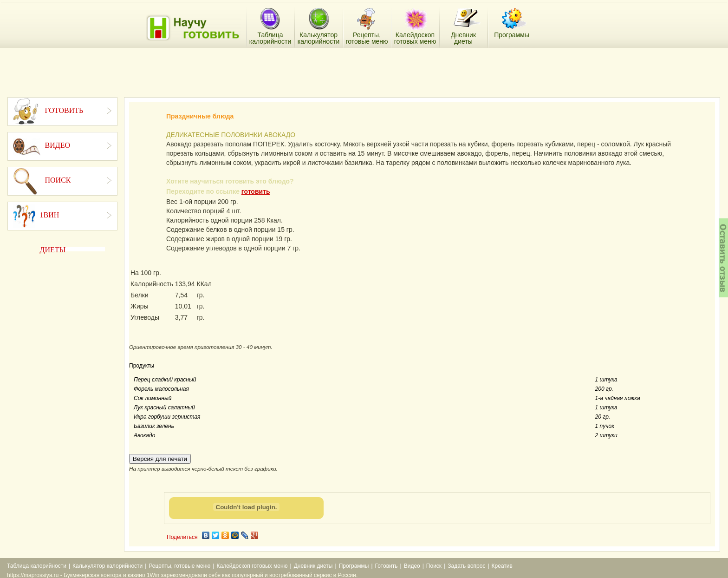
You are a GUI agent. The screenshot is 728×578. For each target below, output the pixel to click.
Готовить (387, 566)
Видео (412, 566)
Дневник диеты (313, 566)
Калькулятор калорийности (107, 566)
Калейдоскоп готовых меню (252, 566)
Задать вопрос (466, 566)
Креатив (502, 566)
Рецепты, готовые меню (179, 566)
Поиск (434, 566)
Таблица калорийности (37, 566)
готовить (256, 191)
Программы (354, 566)
